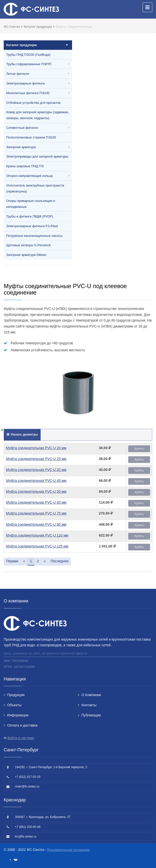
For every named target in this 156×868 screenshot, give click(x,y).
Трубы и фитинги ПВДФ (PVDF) (30, 216)
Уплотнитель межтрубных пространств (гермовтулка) (35, 188)
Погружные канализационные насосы (34, 236)
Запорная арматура (21, 147)
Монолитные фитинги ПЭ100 (28, 93)
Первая (12, 561)
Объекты (14, 705)
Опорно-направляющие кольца (29, 176)
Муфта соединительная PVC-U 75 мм (36, 513)
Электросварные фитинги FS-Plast (32, 226)
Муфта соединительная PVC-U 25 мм (36, 459)
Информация (18, 715)
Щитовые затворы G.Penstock (28, 245)
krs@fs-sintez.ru (26, 837)
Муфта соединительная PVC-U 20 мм (36, 448)
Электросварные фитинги (25, 83)
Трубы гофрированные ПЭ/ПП (29, 64)
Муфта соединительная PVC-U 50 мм (36, 491)
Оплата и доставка (22, 725)
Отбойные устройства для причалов (33, 103)
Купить (139, 449)
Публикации (91, 715)
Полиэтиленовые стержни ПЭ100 (31, 137)
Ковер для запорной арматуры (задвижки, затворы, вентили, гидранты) (38, 115)
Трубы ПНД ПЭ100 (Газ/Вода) (28, 55)
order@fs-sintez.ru (27, 787)
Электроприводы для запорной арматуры (37, 156)
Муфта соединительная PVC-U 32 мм (36, 470)
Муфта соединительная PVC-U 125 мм (37, 546)
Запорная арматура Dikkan (26, 255)
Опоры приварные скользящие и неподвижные (31, 204)
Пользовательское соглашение (68, 850)
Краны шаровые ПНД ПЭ (25, 166)
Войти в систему (21, 738)
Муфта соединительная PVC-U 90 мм (36, 524)
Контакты (89, 705)
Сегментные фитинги (22, 128)
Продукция (16, 695)
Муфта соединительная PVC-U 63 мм (36, 502)
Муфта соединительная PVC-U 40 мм (36, 481)
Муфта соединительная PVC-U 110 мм (37, 535)
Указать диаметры (24, 434)
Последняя (59, 561)
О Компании (91, 695)
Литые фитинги (18, 74)
